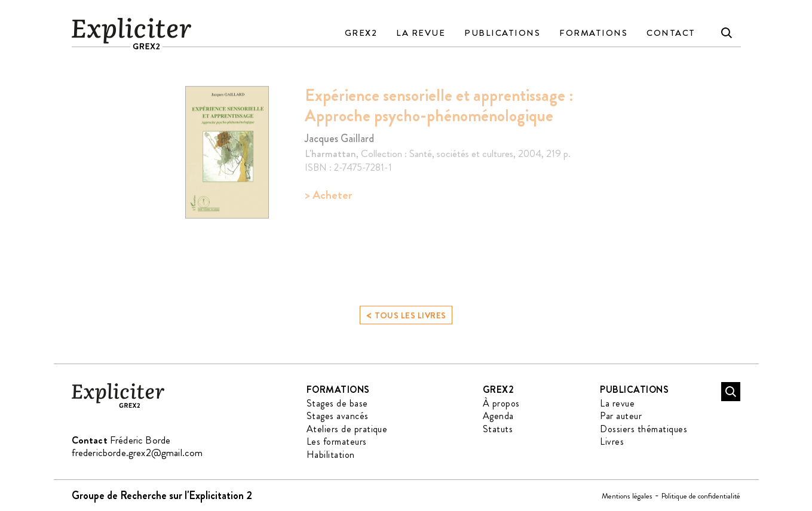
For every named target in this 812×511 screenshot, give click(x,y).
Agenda (498, 416)
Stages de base (337, 403)
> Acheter (328, 195)
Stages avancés (338, 416)
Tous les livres (406, 318)
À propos (501, 403)
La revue (421, 33)
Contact (671, 33)
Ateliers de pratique (347, 429)
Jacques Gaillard (339, 138)
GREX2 (361, 33)
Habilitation (331, 455)
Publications (502, 33)
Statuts (498, 429)
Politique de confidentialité (701, 496)
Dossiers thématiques (644, 429)
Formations (593, 33)
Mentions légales (627, 496)
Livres (612, 441)
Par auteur (621, 416)
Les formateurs (337, 441)
